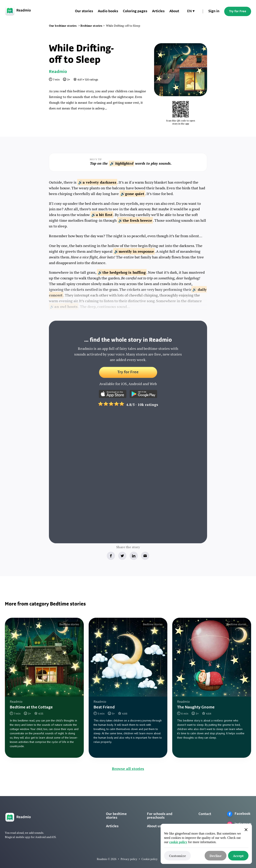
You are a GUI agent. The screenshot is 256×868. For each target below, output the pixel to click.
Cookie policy (150, 859)
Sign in (214, 11)
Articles (158, 11)
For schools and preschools (160, 816)
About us (154, 826)
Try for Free (238, 11)
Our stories (84, 11)
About (174, 11)
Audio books (108, 11)
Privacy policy (129, 859)
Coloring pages (135, 11)
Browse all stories (128, 769)
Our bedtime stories (116, 816)
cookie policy (178, 842)
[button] (191, 11)
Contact (205, 814)
